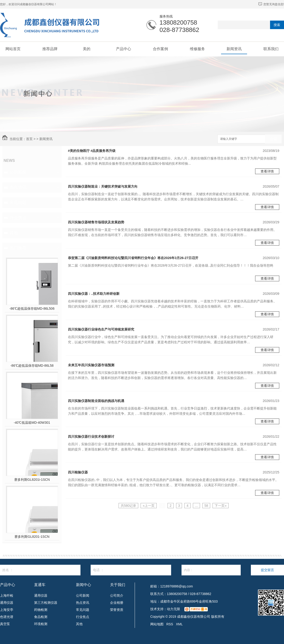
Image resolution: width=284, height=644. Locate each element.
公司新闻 (18, 172)
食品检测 (41, 617)
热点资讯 (18, 187)
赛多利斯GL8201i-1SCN (32, 480)
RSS (170, 624)
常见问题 (18, 203)
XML (179, 624)
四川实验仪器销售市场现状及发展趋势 (96, 222)
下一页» (221, 506)
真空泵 (5, 624)
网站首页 (13, 49)
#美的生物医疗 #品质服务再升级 (92, 151)
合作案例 (160, 49)
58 (206, 506)
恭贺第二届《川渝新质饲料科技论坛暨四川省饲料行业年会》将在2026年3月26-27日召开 (133, 258)
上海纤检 (7, 595)
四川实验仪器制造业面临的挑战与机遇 (96, 401)
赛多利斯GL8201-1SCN (32, 537)
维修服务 (197, 49)
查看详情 (267, 171)
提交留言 (267, 570)
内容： (211, 570)
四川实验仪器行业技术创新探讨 (91, 437)
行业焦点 (18, 218)
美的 (87, 49)
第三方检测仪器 (46, 603)
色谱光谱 (7, 617)
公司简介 (117, 595)
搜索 (277, 25)
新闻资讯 (234, 49)
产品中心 (124, 49)
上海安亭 (7, 610)
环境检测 (41, 624)
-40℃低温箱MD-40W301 (32, 423)
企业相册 (117, 603)
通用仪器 (7, 603)
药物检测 (41, 610)
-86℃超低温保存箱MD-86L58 (32, 366)
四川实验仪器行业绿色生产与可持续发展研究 (101, 329)
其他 (14, 233)
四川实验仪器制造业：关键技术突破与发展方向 (103, 186)
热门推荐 (18, 248)
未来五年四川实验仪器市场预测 (91, 365)
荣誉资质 (117, 610)
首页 (29, 139)
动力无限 (173, 609)
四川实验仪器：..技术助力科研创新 (94, 294)
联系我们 (271, 49)
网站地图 (157, 624)
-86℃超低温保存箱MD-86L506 (32, 309)
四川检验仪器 (78, 472)
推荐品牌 (50, 49)
